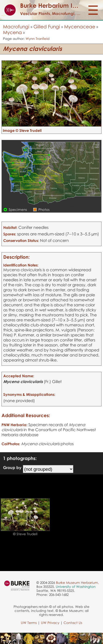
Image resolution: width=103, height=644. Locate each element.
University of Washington (76, 587)
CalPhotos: (11, 444)
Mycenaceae (80, 26)
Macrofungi (16, 26)
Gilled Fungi (47, 26)
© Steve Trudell (25, 534)
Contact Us (73, 623)
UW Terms (29, 623)
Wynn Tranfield (38, 39)
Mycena (12, 32)
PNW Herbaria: (14, 425)
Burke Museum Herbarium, (78, 583)
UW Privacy (50, 623)
